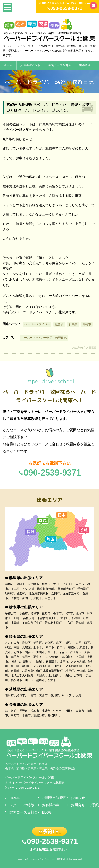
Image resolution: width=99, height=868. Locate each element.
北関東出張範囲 (54, 798)
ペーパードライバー (37, 324)
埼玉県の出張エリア (26, 637)
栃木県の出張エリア (26, 607)
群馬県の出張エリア (26, 578)
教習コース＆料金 (60, 65)
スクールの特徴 (22, 805)
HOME (15, 798)
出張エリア (50, 500)
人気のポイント (30, 65)
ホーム (8, 65)
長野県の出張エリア (26, 705)
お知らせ (78, 798)
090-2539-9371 (29, 788)
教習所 (59, 324)
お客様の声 (51, 805)
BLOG (47, 812)
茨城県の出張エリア (26, 689)
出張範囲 (85, 65)
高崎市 (87, 324)
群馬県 (73, 324)
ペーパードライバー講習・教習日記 (44, 338)
